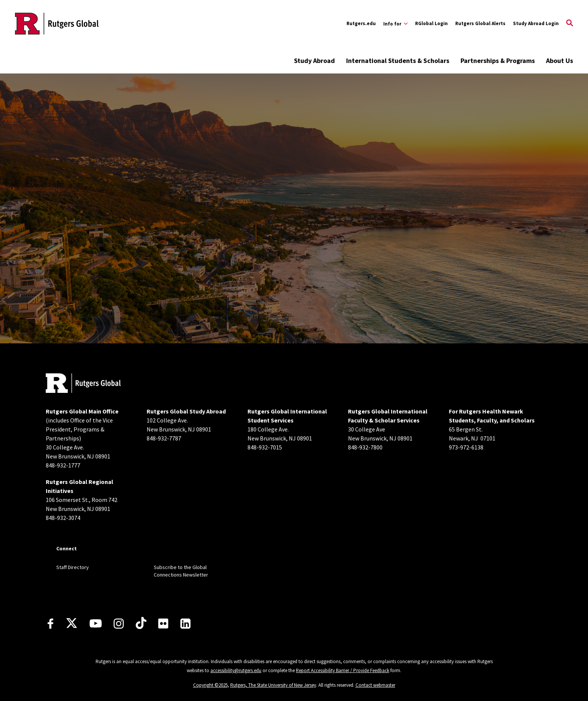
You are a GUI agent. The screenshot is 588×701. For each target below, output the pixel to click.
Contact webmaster (375, 685)
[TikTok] (141, 623)
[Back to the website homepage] (57, 24)
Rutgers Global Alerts (480, 23)
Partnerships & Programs (498, 61)
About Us (559, 61)
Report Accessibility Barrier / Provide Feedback (343, 670)
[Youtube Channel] (96, 623)
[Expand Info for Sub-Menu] (395, 24)
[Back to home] (83, 384)
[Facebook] (50, 624)
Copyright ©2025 (210, 685)
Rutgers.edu (361, 23)
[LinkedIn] (185, 624)
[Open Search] (570, 24)
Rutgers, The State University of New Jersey (273, 685)
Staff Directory (73, 567)
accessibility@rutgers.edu (236, 670)
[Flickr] (163, 623)
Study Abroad (314, 61)
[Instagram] (119, 624)
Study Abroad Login (536, 23)
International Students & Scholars (398, 61)
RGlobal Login (431, 23)
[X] (72, 623)
